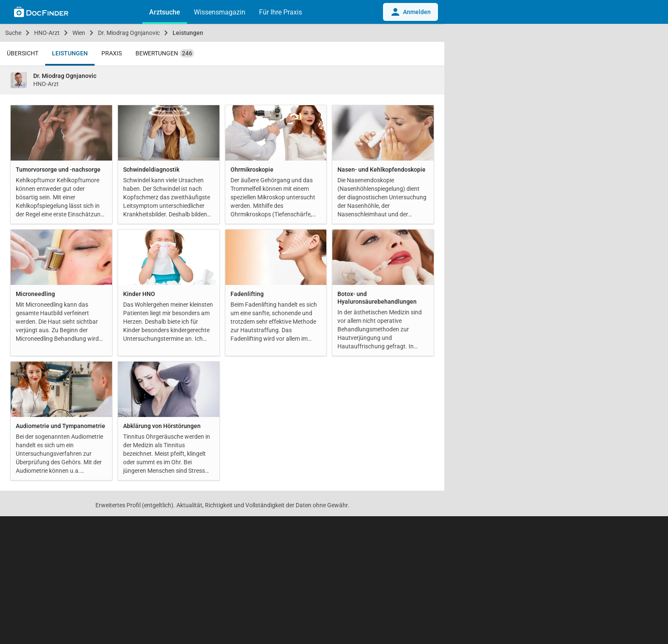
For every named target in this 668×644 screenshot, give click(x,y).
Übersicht (23, 53)
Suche (13, 33)
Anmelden (410, 12)
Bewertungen (165, 53)
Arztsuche (165, 12)
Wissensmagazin (220, 12)
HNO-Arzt (47, 33)
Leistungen (188, 33)
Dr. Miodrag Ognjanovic (129, 33)
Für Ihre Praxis (281, 12)
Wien (79, 33)
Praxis (112, 53)
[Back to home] (41, 13)
